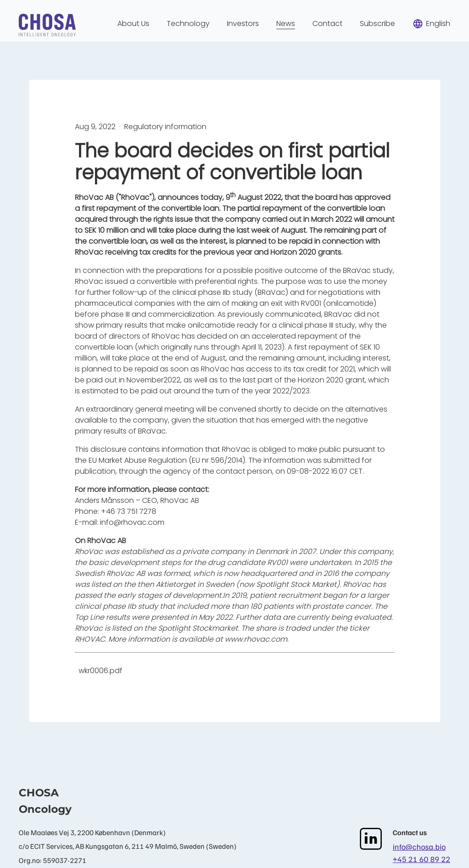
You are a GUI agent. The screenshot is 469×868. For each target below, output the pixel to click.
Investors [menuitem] (243, 24)
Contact (327, 24)
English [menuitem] (431, 24)
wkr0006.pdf (100, 671)
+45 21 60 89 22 (422, 859)
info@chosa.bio (419, 847)
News (286, 24)
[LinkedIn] (371, 839)
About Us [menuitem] (133, 24)
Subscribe (377, 24)
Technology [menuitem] (188, 24)
